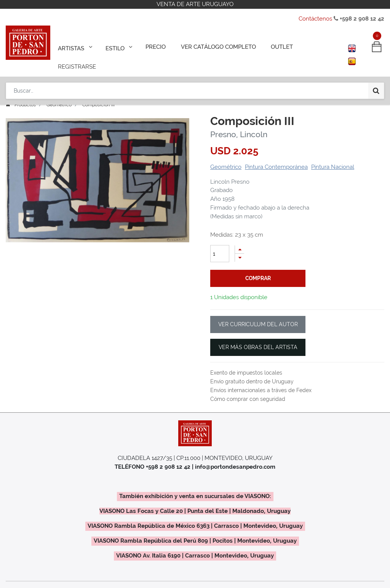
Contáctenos (315, 19)
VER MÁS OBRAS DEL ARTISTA (258, 336)
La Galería (260, 581)
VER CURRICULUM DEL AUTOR (258, 314)
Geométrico (59, 94)
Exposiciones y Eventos (47, 581)
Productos (25, 94)
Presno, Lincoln (239, 124)
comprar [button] (258, 268)
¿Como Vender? (110, 581)
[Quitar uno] (240, 247)
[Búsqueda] (376, 69)
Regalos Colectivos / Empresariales (189, 581)
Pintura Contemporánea (276, 156)
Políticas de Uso (306, 581)
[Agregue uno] (240, 239)
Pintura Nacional (333, 156)
